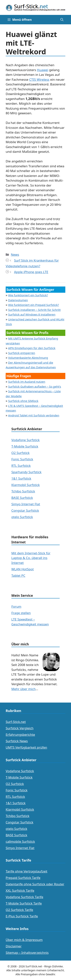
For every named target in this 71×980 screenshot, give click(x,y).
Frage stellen (21, 613)
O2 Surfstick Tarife (19, 910)
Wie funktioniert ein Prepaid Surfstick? (34, 305)
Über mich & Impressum (24, 940)
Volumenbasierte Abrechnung (28, 358)
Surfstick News (17, 741)
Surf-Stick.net (16, 722)
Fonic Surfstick (22, 459)
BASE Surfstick (22, 498)
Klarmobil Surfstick (26, 485)
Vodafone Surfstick (25, 440)
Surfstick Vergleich (20, 728)
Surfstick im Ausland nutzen (27, 382)
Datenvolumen (18, 300)
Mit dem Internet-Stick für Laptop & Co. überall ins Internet (31, 558)
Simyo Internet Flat (26, 504)
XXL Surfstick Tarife (20, 891)
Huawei (43, 70)
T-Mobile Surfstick (25, 446)
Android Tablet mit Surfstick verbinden (34, 415)
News (15, 255)
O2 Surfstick (20, 453)
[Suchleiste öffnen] (62, 20)
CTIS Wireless (39, 79)
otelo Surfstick (22, 517)
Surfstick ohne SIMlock (23, 401)
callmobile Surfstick (20, 841)
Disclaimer (14, 946)
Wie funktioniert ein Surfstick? (28, 295)
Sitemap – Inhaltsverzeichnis (27, 953)
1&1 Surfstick (21, 478)
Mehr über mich (23, 689)
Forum (16, 606)
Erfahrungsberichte (20, 735)
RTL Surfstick (21, 466)
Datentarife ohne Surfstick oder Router (35, 884)
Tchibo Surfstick (23, 491)
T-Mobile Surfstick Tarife (24, 903)
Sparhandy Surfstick (26, 472)
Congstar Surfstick (25, 510)
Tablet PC (18, 576)
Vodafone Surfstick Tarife (24, 897)
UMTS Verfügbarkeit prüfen (26, 747)
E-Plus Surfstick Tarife (22, 916)
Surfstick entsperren (22, 353)
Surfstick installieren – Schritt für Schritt (34, 310)
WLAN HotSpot (23, 569)
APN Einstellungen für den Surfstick (32, 348)
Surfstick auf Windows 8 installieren (32, 314)
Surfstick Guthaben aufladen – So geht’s (35, 386)
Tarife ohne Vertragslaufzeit (27, 871)
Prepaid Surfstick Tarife (23, 878)
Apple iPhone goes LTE (31, 272)
